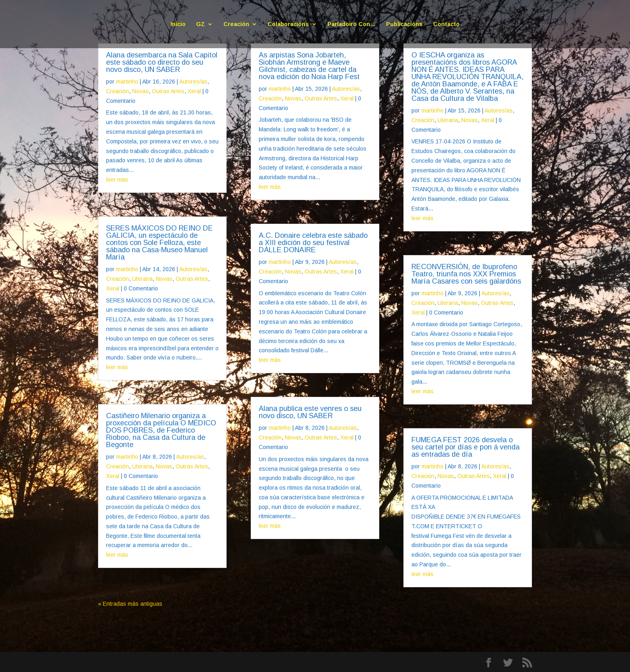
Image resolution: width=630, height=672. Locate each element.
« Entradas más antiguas (130, 604)
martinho (127, 82)
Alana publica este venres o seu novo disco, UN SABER (310, 412)
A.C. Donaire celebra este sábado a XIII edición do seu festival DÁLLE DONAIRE (313, 243)
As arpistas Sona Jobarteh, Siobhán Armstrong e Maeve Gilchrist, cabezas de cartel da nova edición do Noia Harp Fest (309, 66)
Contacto (446, 24)
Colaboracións (288, 24)
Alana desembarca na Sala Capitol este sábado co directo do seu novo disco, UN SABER (162, 62)
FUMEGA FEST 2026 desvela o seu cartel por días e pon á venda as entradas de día (465, 447)
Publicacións (404, 24)
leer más (117, 180)
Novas (140, 91)
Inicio (178, 24)
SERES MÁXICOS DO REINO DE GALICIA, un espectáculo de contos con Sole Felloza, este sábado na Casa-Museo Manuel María (160, 243)
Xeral (194, 91)
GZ (200, 24)
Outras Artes (168, 91)
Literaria (142, 279)
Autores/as (193, 82)
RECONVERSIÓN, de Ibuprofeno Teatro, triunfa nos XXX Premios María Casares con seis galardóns (466, 274)
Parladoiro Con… (352, 24)
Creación (236, 24)
